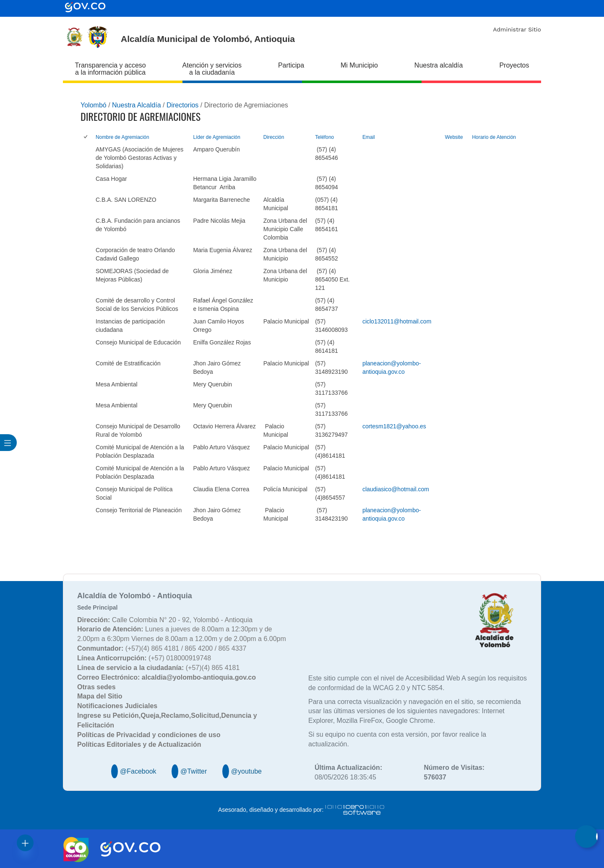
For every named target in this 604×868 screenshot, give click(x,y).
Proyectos (514, 65)
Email (369, 137)
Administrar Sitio (517, 29)
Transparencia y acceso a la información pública (110, 69)
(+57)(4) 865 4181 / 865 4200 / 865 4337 (162, 648)
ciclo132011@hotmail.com (397, 321)
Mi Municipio (359, 65)
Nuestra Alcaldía (137, 105)
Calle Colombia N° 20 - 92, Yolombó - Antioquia (165, 620)
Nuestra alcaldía (439, 65)
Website (454, 137)
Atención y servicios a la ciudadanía (212, 69)
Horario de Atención (494, 137)
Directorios (182, 105)
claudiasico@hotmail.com (396, 489)
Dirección (274, 137)
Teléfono (324, 137)
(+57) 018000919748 (144, 658)
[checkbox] (86, 137)
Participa (291, 65)
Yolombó (94, 105)
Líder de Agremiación (216, 137)
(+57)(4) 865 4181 (158, 668)
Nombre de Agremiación (122, 137)
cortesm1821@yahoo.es (394, 426)
